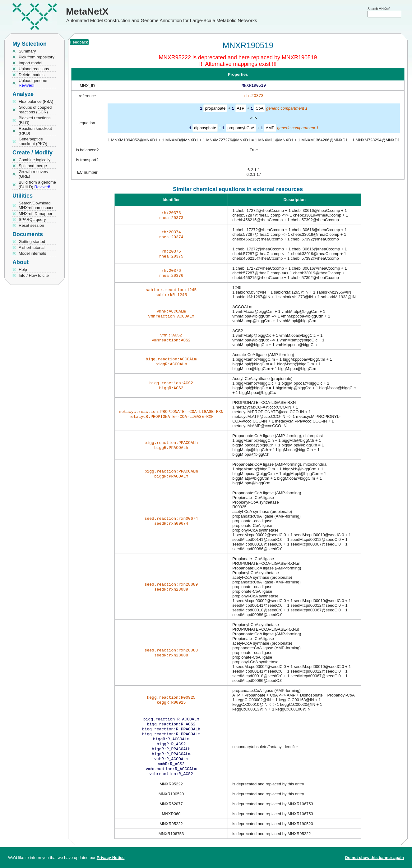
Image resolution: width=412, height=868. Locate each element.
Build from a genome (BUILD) (37, 185)
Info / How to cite (34, 275)
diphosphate (205, 129)
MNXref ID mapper (35, 214)
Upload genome (33, 83)
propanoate (215, 110)
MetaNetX (87, 11)
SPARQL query (32, 219)
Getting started (32, 242)
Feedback (79, 42)
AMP (270, 129)
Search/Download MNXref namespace (37, 205)
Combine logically (35, 160)
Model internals (32, 253)
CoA (259, 110)
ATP (241, 110)
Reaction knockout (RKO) (35, 131)
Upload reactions (34, 69)
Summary (27, 51)
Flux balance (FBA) (36, 101)
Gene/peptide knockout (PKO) (33, 141)
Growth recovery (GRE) (33, 174)
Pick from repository (37, 57)
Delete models (32, 75)
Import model (30, 63)
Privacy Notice (111, 858)
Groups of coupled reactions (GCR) (35, 110)
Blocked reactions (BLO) (35, 120)
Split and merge (33, 166)
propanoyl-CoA (241, 129)
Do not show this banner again (375, 858)
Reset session (31, 225)
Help (23, 270)
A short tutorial (32, 247)
